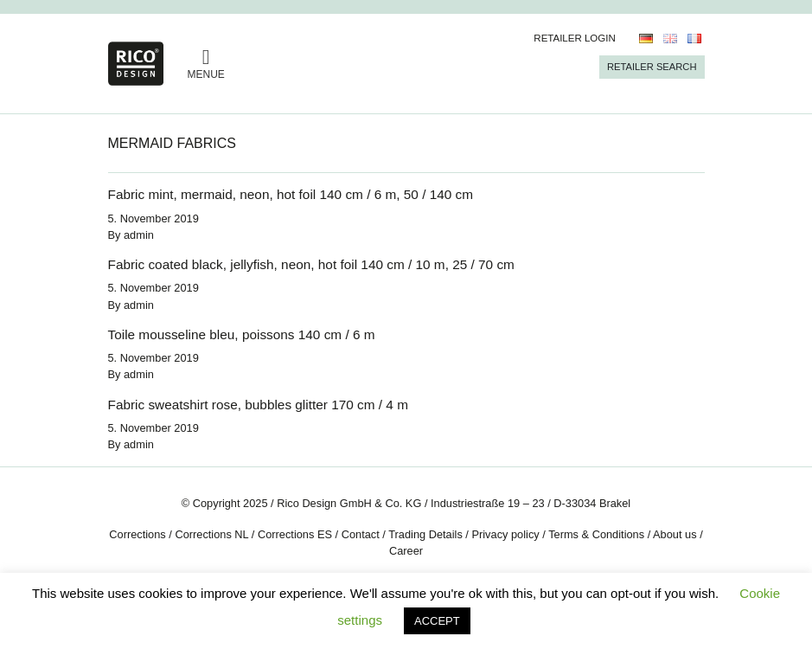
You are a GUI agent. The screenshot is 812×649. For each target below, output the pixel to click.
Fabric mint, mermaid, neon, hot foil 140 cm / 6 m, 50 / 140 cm (291, 194)
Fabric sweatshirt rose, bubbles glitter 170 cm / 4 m (258, 405)
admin (139, 235)
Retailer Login (575, 38)
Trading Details (425, 534)
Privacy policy (505, 534)
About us (675, 534)
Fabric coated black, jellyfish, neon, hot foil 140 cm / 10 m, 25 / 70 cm (311, 264)
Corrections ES (295, 534)
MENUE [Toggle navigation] (206, 64)
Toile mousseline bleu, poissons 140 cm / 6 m (242, 334)
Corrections (137, 534)
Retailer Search (652, 67)
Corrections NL (211, 534)
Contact (361, 534)
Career (406, 551)
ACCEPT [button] (437, 621)
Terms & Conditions (596, 534)
